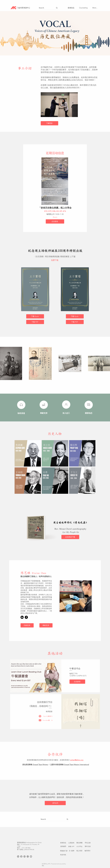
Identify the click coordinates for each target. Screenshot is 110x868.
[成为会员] (55, 803)
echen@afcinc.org (77, 760)
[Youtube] (31, 856)
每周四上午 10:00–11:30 (55, 214)
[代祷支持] (27, 625)
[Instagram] (25, 856)
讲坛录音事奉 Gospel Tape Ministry (35, 765)
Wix (43, 865)
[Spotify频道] (48, 716)
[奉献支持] (46, 625)
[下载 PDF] (35, 322)
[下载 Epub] (35, 316)
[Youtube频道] (48, 720)
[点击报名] (55, 221)
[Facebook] (26, 617)
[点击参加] (77, 682)
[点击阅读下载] (70, 537)
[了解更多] (49, 123)
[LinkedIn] (22, 617)
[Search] (45, 8)
